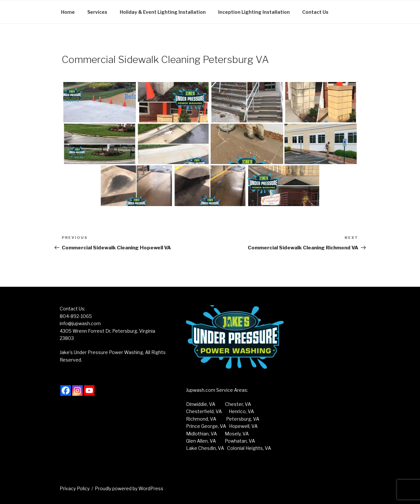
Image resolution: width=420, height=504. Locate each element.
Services (97, 12)
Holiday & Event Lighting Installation (163, 12)
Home (68, 12)
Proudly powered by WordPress (129, 488)
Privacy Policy (75, 488)
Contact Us (315, 12)
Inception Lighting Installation (254, 12)
